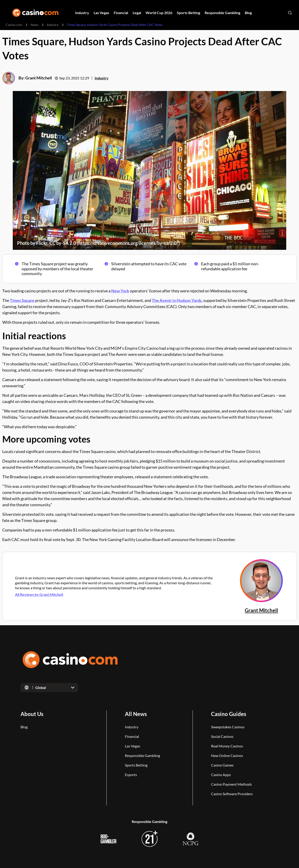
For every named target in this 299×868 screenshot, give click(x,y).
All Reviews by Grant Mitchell (39, 594)
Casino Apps (221, 775)
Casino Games (222, 765)
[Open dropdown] (49, 688)
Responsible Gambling (142, 755)
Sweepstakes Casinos (228, 727)
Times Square (22, 300)
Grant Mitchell (39, 78)
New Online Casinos (227, 755)
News (35, 25)
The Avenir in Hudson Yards (177, 300)
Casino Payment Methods (231, 784)
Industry (53, 25)
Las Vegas (133, 746)
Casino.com (14, 25)
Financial (132, 736)
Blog (24, 727)
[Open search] (290, 13)
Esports (131, 775)
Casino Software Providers (232, 794)
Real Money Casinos (227, 746)
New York (120, 291)
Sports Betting (136, 765)
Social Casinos (222, 736)
